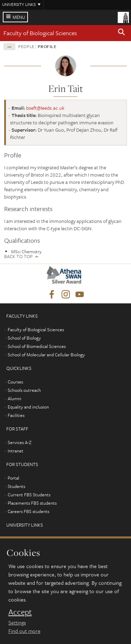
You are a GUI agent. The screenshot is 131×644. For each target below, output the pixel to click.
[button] (122, 33)
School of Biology (24, 338)
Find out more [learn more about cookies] (24, 631)
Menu (19, 17)
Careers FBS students (28, 511)
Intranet (16, 451)
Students (16, 486)
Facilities (16, 415)
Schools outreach (24, 390)
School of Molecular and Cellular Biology (46, 355)
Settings (17, 622)
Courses (15, 382)
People (26, 46)
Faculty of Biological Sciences (40, 33)
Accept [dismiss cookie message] (20, 612)
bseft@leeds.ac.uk (45, 108)
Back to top (18, 257)
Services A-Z (20, 442)
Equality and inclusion (28, 407)
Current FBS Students (29, 495)
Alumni (14, 398)
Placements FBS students (32, 503)
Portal (13, 478)
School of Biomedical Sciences (37, 346)
